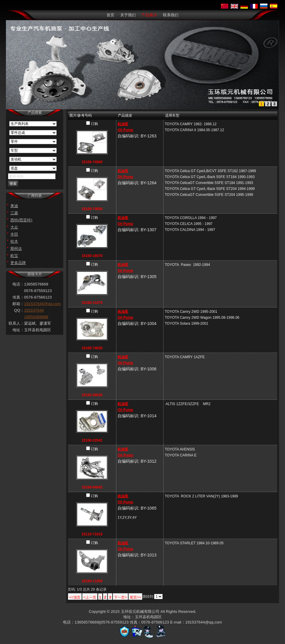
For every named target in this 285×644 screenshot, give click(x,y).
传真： (18, 297)
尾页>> (135, 597)
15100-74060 (92, 162)
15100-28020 (92, 395)
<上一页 (90, 597)
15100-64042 (92, 487)
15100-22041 (92, 440)
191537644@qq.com (42, 304)
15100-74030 (92, 348)
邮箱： (18, 304)
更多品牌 (18, 263)
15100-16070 (92, 256)
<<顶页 (75, 597)
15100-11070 (92, 303)
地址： (18, 330)
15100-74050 (92, 209)
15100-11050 (92, 581)
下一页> (120, 597)
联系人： (16, 323)
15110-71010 (92, 534)
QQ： (19, 310)
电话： (18, 284)
